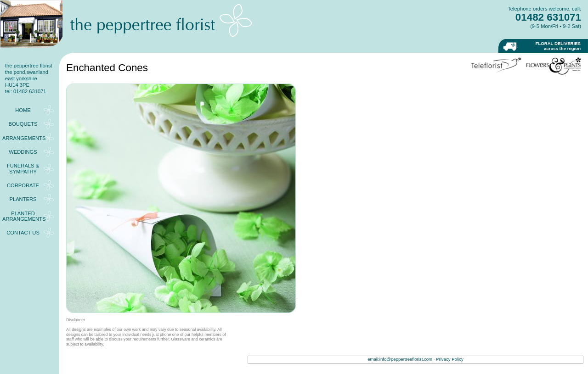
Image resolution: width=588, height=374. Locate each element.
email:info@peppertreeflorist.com (400, 359)
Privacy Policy (450, 359)
